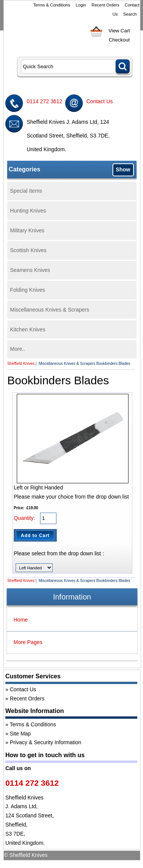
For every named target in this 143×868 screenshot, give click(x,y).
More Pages (28, 642)
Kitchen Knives (28, 329)
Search (130, 14)
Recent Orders (105, 5)
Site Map (20, 734)
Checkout (119, 40)
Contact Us (100, 101)
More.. (18, 349)
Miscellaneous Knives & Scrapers (50, 310)
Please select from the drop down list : (59, 553)
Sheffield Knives (21, 364)
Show (123, 169)
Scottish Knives (28, 250)
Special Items (26, 191)
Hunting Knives (28, 211)
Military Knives (27, 230)
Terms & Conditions (52, 5)
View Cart (119, 31)
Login (81, 5)
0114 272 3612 (44, 101)
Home (21, 620)
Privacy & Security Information (46, 742)
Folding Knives (27, 290)
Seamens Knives (30, 270)
